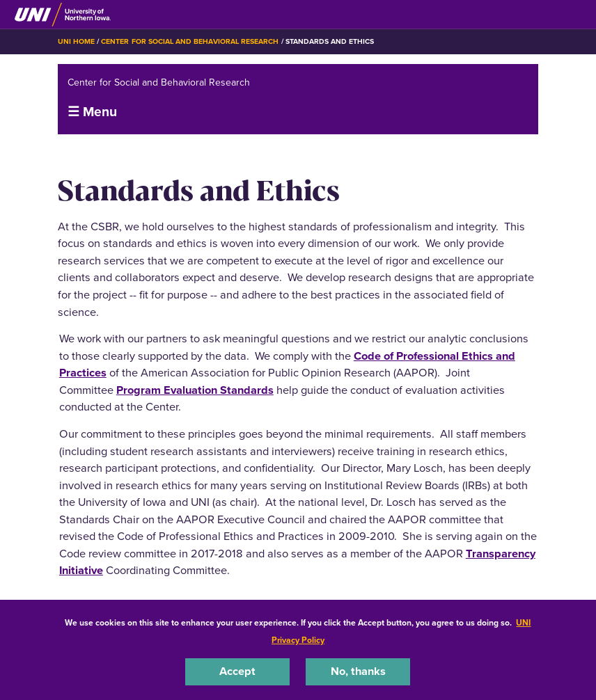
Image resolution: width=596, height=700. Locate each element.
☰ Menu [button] (92, 112)
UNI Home (76, 41)
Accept (237, 671)
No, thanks (358, 671)
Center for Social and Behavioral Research (190, 41)
